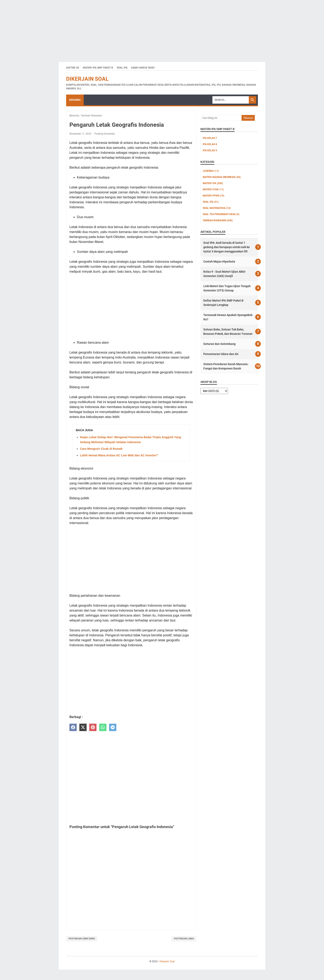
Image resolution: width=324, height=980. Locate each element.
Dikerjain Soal (87, 79)
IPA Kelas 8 (210, 144)
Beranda (75, 100)
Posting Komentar (105, 134)
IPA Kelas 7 (210, 138)
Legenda (211, 171)
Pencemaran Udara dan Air (221, 354)
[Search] (231, 100)
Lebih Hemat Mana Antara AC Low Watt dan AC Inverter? (119, 455)
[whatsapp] (103, 727)
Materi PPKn (213, 196)
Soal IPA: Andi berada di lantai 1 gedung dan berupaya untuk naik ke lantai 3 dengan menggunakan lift (227, 247)
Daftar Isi (73, 68)
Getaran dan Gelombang (219, 344)
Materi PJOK (213, 189)
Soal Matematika (217, 208)
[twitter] (83, 727)
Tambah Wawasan (218, 220)
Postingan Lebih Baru (82, 939)
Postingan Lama (184, 939)
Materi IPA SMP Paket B (98, 68)
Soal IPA (122, 68)
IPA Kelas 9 (210, 150)
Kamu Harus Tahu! (143, 68)
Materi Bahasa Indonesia (222, 177)
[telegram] (113, 727)
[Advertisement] (124, 29)
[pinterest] (93, 727)
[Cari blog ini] (221, 118)
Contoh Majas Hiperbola (219, 262)
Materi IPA (213, 183)
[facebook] (73, 727)
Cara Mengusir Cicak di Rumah (101, 449)
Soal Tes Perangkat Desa (221, 214)
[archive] (214, 391)
